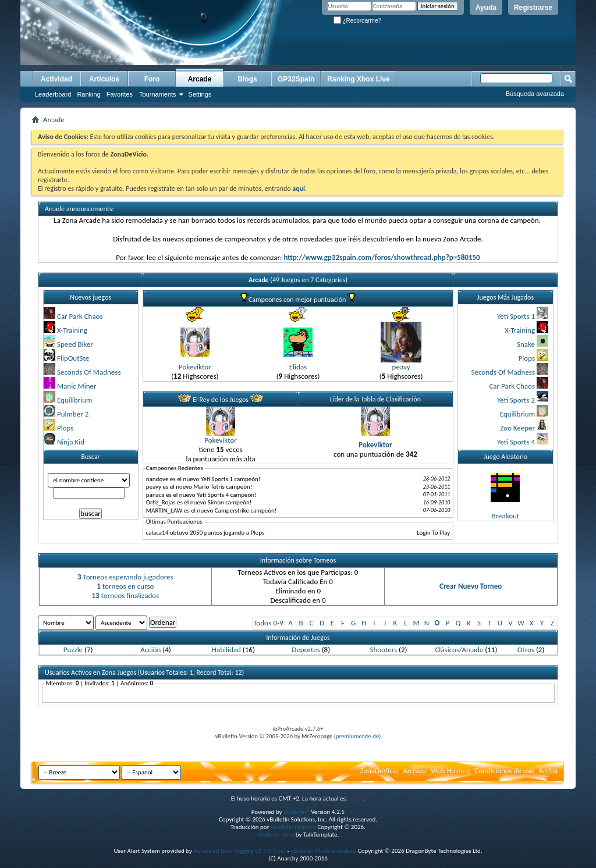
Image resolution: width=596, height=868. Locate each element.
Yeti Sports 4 (516, 442)
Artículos (104, 79)
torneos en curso (125, 586)
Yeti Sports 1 (516, 316)
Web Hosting (450, 771)
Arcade (200, 79)
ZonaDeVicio (379, 771)
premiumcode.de (357, 736)
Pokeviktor (195, 367)
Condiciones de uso (504, 771)
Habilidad (226, 650)
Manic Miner (77, 386)
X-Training (72, 330)
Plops (65, 428)
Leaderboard (53, 94)
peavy (401, 367)
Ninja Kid (71, 442)
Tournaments (158, 94)
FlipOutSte (73, 358)
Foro (152, 79)
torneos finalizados (125, 595)
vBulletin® (297, 812)
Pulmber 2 (73, 414)
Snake (526, 344)
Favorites (120, 94)
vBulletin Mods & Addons (323, 851)
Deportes (306, 650)
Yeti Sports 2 (516, 400)
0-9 (278, 623)
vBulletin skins (276, 835)
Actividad (56, 79)
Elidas (298, 367)
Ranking (88, 94)
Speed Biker (75, 344)
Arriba (548, 771)
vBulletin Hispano (293, 827)
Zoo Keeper (517, 428)
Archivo (414, 771)
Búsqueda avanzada (535, 94)
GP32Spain (296, 79)
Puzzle (73, 650)
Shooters (384, 650)
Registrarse (533, 8)
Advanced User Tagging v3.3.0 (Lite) (240, 851)
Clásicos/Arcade (459, 650)
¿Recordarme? (357, 21)
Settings (200, 94)
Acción (150, 650)
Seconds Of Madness (89, 372)
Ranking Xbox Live (358, 79)
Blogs (247, 79)
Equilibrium (74, 400)
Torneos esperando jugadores (125, 577)
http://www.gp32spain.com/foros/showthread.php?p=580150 (382, 257)
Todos (262, 623)
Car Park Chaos (80, 316)
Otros (526, 650)
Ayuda (486, 8)
